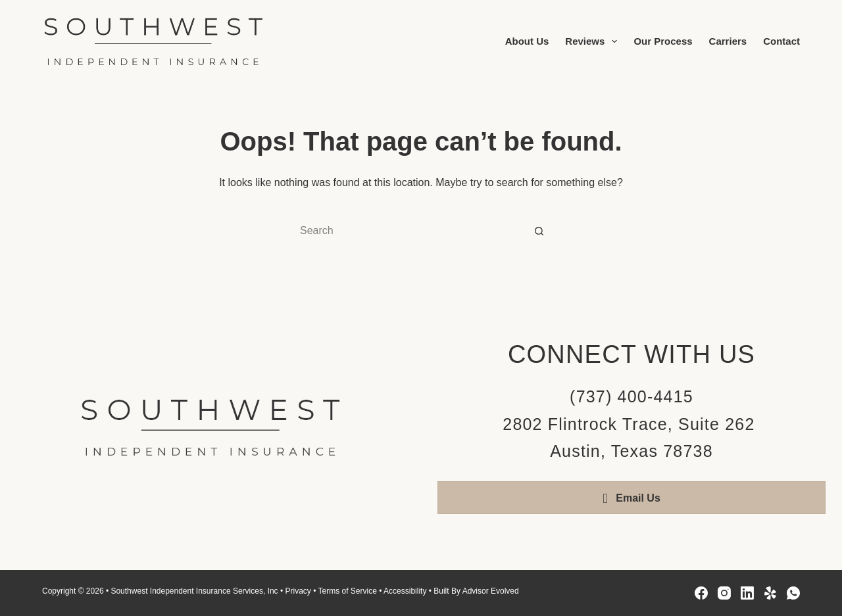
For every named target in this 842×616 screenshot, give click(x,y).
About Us (527, 41)
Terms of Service (347, 591)
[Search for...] (408, 231)
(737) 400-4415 (631, 396)
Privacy (298, 591)
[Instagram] (724, 593)
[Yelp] (770, 593)
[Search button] (539, 231)
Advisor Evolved (491, 591)
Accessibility (405, 591)
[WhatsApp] (793, 593)
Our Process (663, 41)
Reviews (594, 41)
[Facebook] (701, 593)
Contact (781, 41)
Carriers (728, 41)
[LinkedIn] (747, 593)
